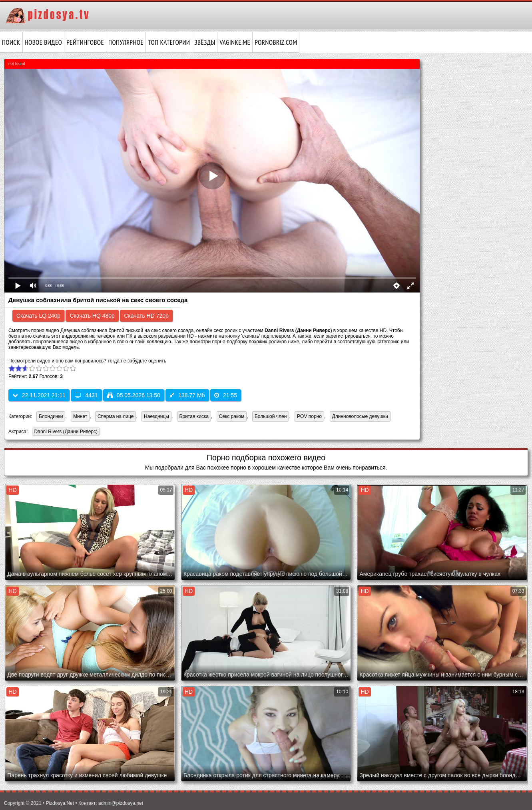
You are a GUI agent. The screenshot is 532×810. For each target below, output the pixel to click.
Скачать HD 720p (146, 316)
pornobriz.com (276, 42)
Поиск (11, 42)
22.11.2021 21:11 (39, 395)
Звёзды (205, 42)
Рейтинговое (85, 42)
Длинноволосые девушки (360, 416)
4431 (86, 395)
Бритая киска (194, 416)
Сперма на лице (116, 416)
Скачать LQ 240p (38, 316)
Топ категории (169, 42)
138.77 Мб (187, 395)
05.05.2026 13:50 (134, 395)
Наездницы (156, 416)
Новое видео (44, 42)
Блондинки (51, 416)
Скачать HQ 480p (92, 316)
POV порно (309, 416)
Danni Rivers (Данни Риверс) (65, 432)
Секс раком (232, 416)
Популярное (126, 42)
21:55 (226, 395)
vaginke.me (235, 42)
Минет (80, 416)
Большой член (271, 416)
